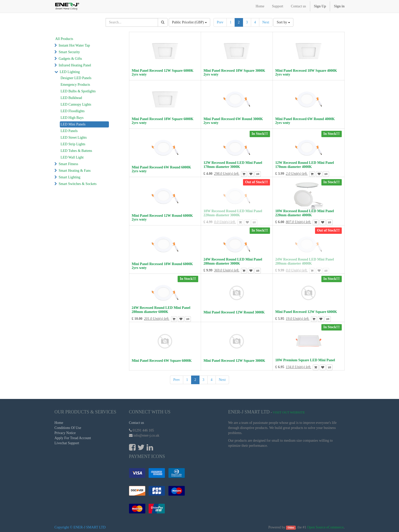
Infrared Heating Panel (75, 65)
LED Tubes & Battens (76, 151)
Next (266, 22)
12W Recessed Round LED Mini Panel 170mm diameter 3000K (233, 165)
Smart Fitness (69, 164)
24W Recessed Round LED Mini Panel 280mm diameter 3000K (233, 261)
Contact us (137, 423)
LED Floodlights (73, 111)
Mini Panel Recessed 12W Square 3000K (234, 361)
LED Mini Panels (73, 124)
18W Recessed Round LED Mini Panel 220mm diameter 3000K (233, 213)
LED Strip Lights (73, 144)
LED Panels (69, 131)
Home (59, 423)
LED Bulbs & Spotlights (78, 91)
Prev (220, 22)
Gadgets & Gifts (70, 59)
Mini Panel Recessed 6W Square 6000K (162, 361)
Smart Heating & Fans (75, 171)
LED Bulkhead (71, 98)
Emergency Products (75, 85)
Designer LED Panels (76, 78)
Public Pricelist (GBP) (189, 22)
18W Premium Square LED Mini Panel (305, 360)
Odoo (291, 528)
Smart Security (69, 52)
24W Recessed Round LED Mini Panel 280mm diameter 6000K (161, 310)
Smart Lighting (70, 177)
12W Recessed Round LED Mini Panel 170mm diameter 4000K (305, 165)
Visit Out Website (289, 412)
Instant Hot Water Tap (74, 45)
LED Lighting (70, 72)
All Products (64, 39)
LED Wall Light (72, 157)
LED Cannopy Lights (76, 104)
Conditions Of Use (68, 428)
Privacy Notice (65, 433)
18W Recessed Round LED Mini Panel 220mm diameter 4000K (305, 213)
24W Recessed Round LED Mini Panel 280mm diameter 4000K (305, 261)
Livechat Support (67, 443)
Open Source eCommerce (325, 527)
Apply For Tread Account (73, 438)
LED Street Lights (74, 138)
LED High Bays (72, 118)
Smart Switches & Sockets (78, 184)
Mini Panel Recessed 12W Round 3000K (234, 312)
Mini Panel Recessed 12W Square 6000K (306, 312)
